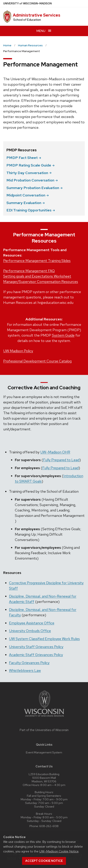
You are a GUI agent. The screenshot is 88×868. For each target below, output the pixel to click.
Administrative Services (37, 15)
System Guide (63, 335)
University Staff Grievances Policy (36, 647)
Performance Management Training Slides (37, 261)
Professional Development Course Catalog (37, 361)
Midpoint (28, 195)
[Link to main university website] (44, 717)
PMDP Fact (24, 158)
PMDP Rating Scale (30, 165)
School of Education (27, 20)
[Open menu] (44, 31)
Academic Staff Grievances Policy (36, 655)
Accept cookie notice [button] (44, 861)
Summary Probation (34, 188)
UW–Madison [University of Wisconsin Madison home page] (27, 3)
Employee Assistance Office (32, 623)
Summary (26, 203)
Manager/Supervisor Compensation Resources (41, 282)
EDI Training (31, 210)
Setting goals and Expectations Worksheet (37, 276)
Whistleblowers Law (25, 670)
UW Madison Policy (18, 351)
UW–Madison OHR (55, 452)
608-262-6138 (49, 826)
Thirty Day (29, 173)
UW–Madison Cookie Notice (59, 851)
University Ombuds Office (30, 631)
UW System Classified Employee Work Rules (44, 639)
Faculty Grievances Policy (29, 663)
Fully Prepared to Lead (61, 460)
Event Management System (44, 752)
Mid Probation (32, 180)
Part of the (44, 730)
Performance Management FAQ (29, 271)
